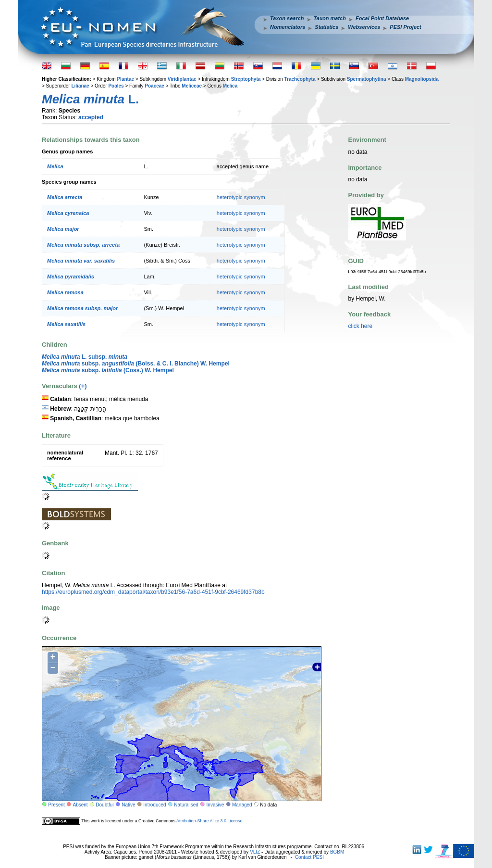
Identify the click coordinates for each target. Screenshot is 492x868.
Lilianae (80, 86)
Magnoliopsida (422, 79)
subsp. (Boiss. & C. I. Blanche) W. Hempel (136, 364)
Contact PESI (309, 857)
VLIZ (255, 852)
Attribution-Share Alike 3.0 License (209, 821)
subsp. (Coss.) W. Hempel (108, 370)
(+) (83, 386)
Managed (242, 805)
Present (56, 805)
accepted (91, 117)
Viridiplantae (182, 79)
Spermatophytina (367, 79)
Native (128, 805)
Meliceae (192, 86)
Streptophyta (246, 79)
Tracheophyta (300, 79)
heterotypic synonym (241, 197)
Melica (230, 86)
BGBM (337, 852)
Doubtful (105, 805)
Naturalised (186, 805)
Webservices (364, 27)
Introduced (154, 805)
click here (361, 326)
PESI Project (405, 27)
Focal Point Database (382, 18)
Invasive (215, 805)
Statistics (326, 27)
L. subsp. (85, 357)
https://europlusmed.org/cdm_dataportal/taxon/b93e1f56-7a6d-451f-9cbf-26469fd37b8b (153, 592)
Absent (80, 805)
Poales (116, 86)
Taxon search (287, 18)
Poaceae (154, 86)
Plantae (125, 79)
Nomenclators (288, 27)
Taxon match (330, 18)
